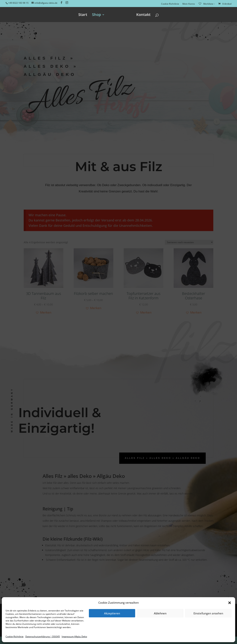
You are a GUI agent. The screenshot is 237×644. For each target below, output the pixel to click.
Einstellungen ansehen (208, 613)
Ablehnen (160, 613)
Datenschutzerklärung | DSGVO (43, 637)
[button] (230, 603)
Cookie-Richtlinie (15, 637)
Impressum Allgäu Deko (74, 637)
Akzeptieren (112, 613)
